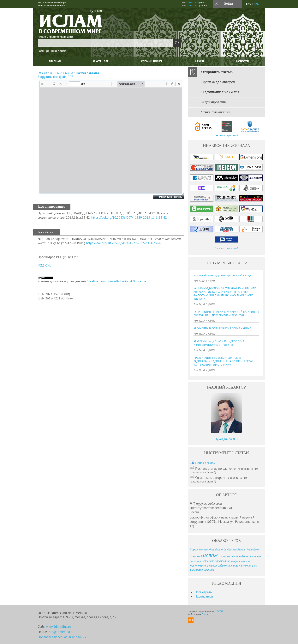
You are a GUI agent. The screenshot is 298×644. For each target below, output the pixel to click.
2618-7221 (193, 6)
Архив (199, 61)
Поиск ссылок (205, 463)
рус (256, 4)
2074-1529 (193, 2)
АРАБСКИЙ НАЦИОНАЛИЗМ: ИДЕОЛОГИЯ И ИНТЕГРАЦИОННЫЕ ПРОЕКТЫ (219, 343)
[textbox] (106, 43)
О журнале (101, 61)
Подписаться (204, 596)
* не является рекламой (226, 135)
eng (249, 4)
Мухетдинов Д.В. (226, 439)
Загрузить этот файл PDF (56, 77)
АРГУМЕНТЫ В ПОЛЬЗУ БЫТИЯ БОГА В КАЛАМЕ (222, 328)
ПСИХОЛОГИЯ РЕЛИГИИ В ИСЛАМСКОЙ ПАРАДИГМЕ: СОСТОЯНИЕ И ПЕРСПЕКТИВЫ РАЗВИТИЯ (226, 314)
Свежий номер (152, 61)
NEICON (219, 611)
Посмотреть (203, 592)
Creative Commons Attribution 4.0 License (117, 281)
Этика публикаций (216, 112)
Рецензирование (214, 102)
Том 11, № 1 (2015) (61, 73)
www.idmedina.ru (59, 627)
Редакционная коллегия (220, 92)
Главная (55, 61)
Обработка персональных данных (62, 637)
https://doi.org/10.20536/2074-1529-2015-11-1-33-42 (129, 218)
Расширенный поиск (52, 51)
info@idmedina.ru (61, 632)
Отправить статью (217, 72)
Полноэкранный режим (165, 197)
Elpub (204, 614)
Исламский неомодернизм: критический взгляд (222, 275)
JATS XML (44, 266)
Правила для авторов (218, 82)
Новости (243, 61)
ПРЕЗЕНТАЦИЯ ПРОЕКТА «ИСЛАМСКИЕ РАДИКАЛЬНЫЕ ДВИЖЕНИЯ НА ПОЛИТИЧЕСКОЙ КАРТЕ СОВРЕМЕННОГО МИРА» (223, 361)
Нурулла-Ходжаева (87, 73)
